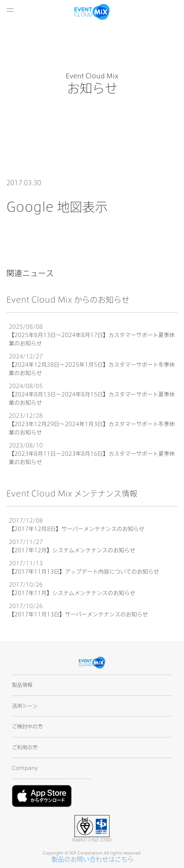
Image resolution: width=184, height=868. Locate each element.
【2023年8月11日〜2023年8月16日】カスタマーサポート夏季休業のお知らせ (92, 458)
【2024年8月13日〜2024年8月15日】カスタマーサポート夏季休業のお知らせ (92, 399)
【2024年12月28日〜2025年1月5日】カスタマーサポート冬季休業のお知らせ (92, 369)
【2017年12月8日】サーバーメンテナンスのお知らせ (77, 529)
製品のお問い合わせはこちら (93, 859)
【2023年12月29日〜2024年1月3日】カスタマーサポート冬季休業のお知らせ (92, 428)
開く (10, 10)
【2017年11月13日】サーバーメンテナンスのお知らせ (78, 614)
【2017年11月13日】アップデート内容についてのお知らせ (84, 572)
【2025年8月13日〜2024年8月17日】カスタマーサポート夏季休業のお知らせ (92, 339)
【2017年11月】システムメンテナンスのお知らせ (72, 593)
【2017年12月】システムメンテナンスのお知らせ (72, 550)
